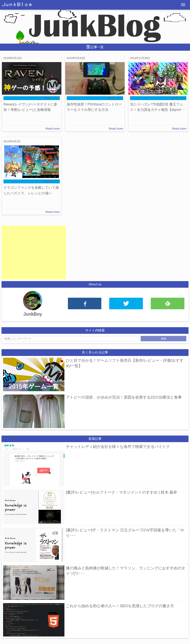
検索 (164, 339)
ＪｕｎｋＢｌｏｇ (17, 5)
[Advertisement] (34, 253)
